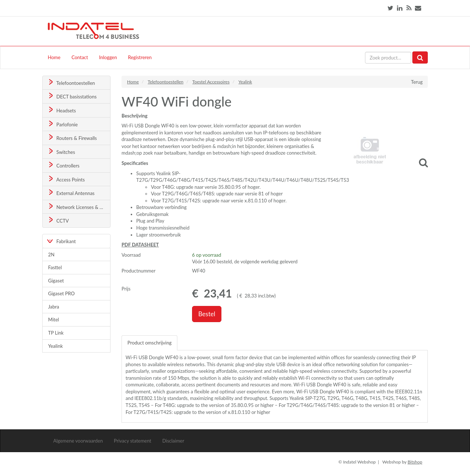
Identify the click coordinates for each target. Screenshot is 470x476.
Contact (80, 57)
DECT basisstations (72, 96)
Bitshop (415, 462)
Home (54, 57)
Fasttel (55, 267)
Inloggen (108, 57)
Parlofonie (62, 124)
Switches (61, 152)
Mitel (54, 320)
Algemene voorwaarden (78, 441)
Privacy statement (133, 441)
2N (51, 255)
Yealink (55, 346)
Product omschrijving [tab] (149, 343)
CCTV (58, 220)
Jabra (54, 307)
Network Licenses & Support (79, 207)
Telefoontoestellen (71, 82)
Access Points (66, 179)
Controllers (63, 165)
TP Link (56, 333)
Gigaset (56, 281)
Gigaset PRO (62, 293)
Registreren (140, 57)
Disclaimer (173, 441)
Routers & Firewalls (72, 138)
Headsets (62, 110)
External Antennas (71, 193)
